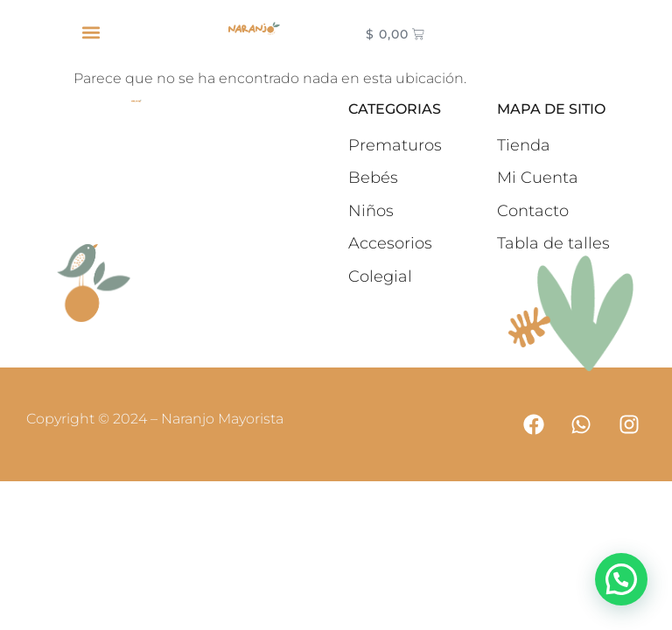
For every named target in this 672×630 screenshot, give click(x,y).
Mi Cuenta (538, 178)
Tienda (524, 145)
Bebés (373, 178)
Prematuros (395, 145)
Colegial (380, 276)
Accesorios (390, 243)
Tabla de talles (553, 243)
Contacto (533, 211)
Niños (371, 211)
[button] (91, 32)
